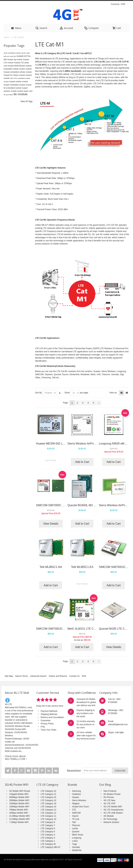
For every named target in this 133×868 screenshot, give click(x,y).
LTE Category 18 (48, 804)
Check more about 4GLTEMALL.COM (15, 757)
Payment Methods (49, 711)
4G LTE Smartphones (114, 810)
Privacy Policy (47, 724)
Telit (74, 822)
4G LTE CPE (109, 804)
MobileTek (77, 850)
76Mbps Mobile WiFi (19, 810)
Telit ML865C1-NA (51, 567)
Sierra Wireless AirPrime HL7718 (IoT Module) (96, 444)
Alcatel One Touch (80, 807)
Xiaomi (75, 816)
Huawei (76, 797)
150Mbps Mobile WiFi (19, 804)
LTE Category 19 (48, 800)
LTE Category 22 (48, 791)
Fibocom (76, 825)
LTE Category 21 (48, 794)
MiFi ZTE (14, 78)
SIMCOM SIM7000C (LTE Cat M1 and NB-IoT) (65, 505)
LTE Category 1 (48, 841)
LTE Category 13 (48, 810)
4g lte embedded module (12, 53)
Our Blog (105, 785)
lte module (20, 94)
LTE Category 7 (48, 825)
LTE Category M (48, 844)
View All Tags (26, 101)
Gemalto (76, 847)
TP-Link (76, 819)
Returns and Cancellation (52, 717)
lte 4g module (8, 95)
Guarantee (46, 720)
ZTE (74, 810)
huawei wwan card (25, 91)
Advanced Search (38, 676)
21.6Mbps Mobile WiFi (19, 816)
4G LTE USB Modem (113, 813)
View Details (51, 524)
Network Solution (111, 822)
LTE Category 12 (48, 813)
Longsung (77, 838)
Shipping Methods (49, 714)
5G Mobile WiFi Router (20, 791)
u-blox (75, 841)
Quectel (76, 832)
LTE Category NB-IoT (51, 847)
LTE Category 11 (48, 816)
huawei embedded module (14, 85)
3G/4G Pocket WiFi (17, 785)
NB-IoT (45, 225)
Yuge (74, 844)
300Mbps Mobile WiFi (19, 800)
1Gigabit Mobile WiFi (19, 794)
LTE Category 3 (48, 838)
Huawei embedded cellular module (18, 72)
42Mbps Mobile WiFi (19, 813)
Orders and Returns (58, 676)
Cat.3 (119, 74)
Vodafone (76, 794)
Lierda (75, 828)
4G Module (109, 816)
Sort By (39, 393)
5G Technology (110, 819)
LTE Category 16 (48, 807)
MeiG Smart (78, 835)
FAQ (43, 727)
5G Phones (109, 797)
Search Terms (21, 676)
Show (67, 393)
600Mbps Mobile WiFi (19, 797)
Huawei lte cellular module (14, 75)
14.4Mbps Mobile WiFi (19, 819)
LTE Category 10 (48, 819)
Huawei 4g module (15, 59)
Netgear (76, 804)
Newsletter (74, 771)
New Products (110, 791)
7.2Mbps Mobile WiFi (19, 822)
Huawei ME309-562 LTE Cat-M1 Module (61, 444)
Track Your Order (49, 730)
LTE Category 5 (48, 832)
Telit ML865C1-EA (82, 567)
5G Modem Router (112, 794)
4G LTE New (109, 800)
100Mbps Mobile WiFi (19, 807)
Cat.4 (38, 77)
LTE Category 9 (48, 822)
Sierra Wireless (79, 800)
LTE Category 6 (48, 828)
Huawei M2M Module (16, 66)
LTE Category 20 (48, 797)
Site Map (9, 676)
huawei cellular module (19, 81)
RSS (84, 676)
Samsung (76, 791)
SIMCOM (76, 813)
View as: (113, 393)
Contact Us (74, 676)
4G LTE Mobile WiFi (113, 807)
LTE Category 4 (48, 835)
